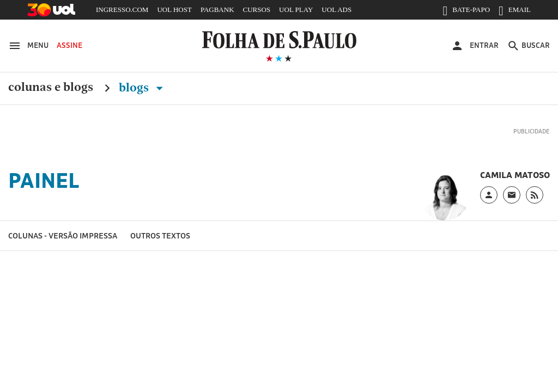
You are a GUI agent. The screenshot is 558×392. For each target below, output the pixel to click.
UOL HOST (174, 10)
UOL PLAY (296, 10)
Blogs (143, 88)
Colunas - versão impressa (63, 235)
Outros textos (160, 235)
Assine (69, 45)
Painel (44, 180)
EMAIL (515, 12)
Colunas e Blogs (51, 88)
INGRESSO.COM (122, 10)
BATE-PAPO (466, 12)
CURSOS (257, 10)
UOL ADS (336, 10)
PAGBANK (217, 10)
